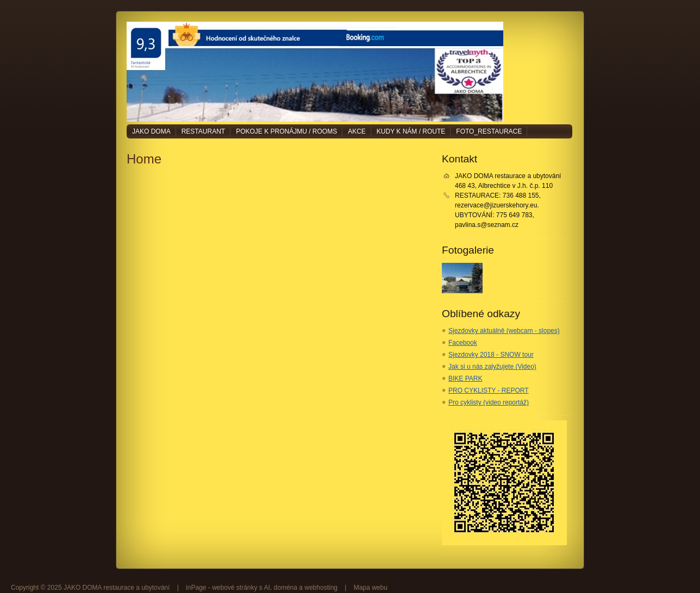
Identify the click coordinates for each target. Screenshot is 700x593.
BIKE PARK (465, 378)
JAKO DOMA (151, 131)
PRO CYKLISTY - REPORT (489, 390)
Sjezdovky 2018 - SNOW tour (491, 355)
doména (286, 588)
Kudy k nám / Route (411, 131)
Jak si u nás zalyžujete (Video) (492, 367)
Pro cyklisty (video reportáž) (489, 402)
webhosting (321, 588)
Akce (357, 131)
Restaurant (203, 131)
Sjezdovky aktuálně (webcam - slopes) (504, 331)
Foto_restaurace (489, 131)
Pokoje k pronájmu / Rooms (286, 131)
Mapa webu (371, 588)
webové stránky (235, 588)
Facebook (463, 343)
